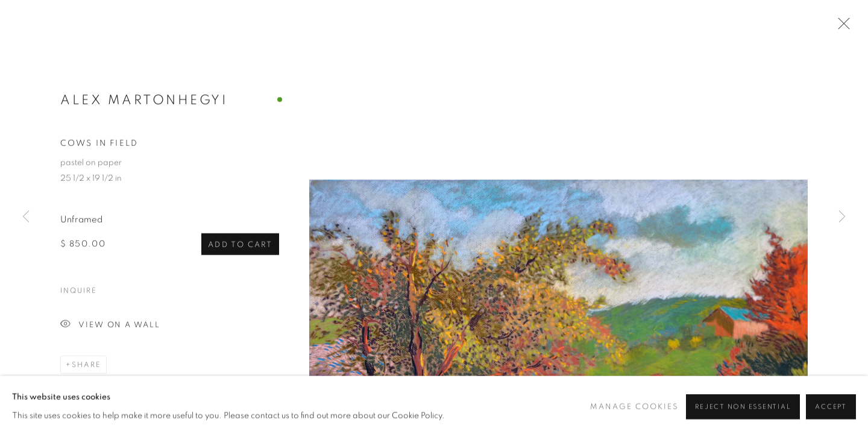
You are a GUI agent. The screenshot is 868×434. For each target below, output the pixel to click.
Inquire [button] (78, 292)
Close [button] (841, 27)
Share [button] (86, 366)
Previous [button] (26, 217)
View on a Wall (110, 326)
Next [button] (842, 217)
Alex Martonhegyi (144, 101)
